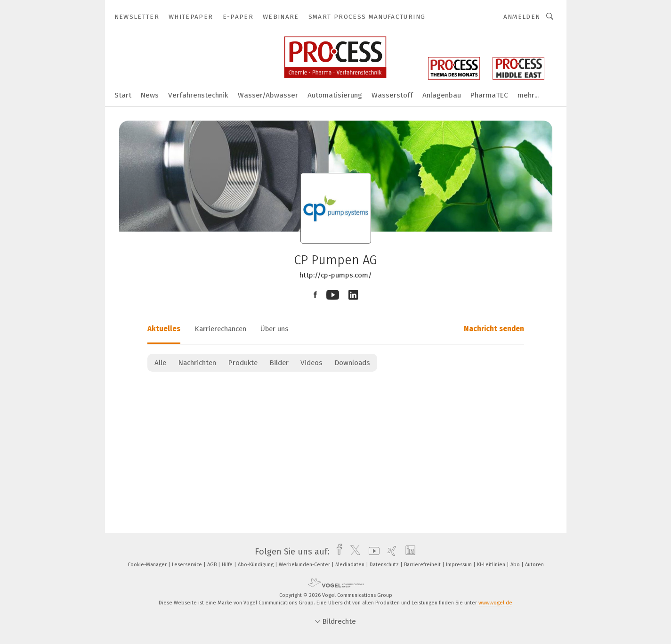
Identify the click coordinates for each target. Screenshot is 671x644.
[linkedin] (408, 552)
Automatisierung (335, 95)
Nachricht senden (494, 329)
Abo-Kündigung (256, 565)
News (150, 95)
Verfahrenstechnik (198, 95)
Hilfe (228, 565)
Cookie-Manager (148, 565)
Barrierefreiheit (423, 565)
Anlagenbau (442, 95)
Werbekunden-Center (305, 565)
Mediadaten (351, 565)
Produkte (243, 363)
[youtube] (372, 552)
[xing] (390, 552)
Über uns (275, 329)
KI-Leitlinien (492, 565)
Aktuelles (164, 329)
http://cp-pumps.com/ (336, 275)
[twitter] (353, 552)
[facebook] (337, 552)
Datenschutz (385, 565)
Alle (160, 363)
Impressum (460, 565)
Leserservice (188, 565)
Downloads (352, 363)
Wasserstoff (392, 95)
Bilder (279, 363)
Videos (311, 363)
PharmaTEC (489, 95)
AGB (213, 565)
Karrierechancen (220, 329)
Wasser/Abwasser (268, 95)
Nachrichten (197, 363)
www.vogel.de (495, 603)
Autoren (534, 565)
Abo (516, 565)
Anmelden (522, 17)
